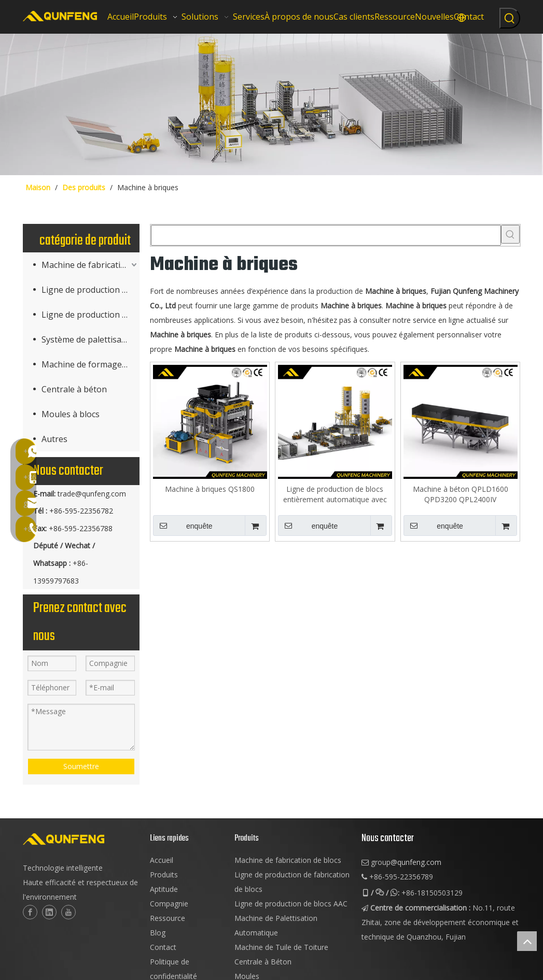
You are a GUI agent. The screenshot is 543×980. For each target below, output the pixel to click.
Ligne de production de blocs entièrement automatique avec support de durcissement (335, 494)
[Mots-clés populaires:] (510, 18)
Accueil (162, 860)
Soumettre (81, 766)
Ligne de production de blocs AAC (90, 315)
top (527, 941)
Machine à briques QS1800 (210, 489)
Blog (158, 933)
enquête (183, 525)
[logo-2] (81, 839)
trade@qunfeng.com (92, 494)
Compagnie (169, 904)
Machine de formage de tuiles (90, 364)
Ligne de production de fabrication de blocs (90, 290)
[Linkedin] (49, 912)
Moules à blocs (71, 414)
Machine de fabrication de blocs (288, 860)
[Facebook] (30, 912)
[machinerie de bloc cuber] (271, 104)
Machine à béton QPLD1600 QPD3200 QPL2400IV (461, 494)
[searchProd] (326, 235)
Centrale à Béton (263, 962)
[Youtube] (68, 912)
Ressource (168, 918)
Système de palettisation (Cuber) (90, 339)
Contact (163, 947)
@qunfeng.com (416, 862)
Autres (54, 439)
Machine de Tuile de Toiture (281, 947)
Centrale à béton (74, 389)
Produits (164, 875)
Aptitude (164, 889)
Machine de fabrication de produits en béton (90, 265)
